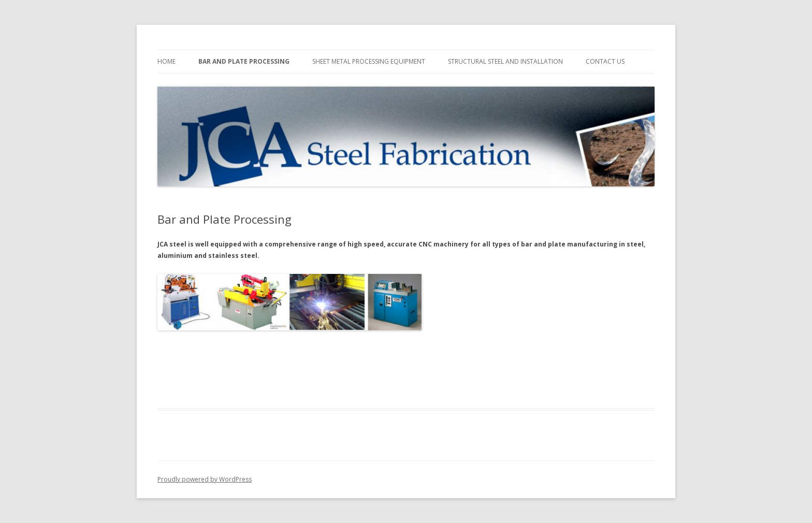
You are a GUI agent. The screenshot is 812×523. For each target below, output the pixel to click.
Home (166, 61)
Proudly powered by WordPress (205, 479)
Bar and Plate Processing (244, 61)
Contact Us (605, 61)
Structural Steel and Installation (505, 61)
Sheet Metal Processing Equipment (369, 61)
